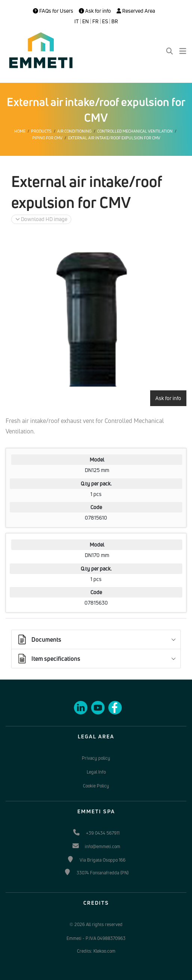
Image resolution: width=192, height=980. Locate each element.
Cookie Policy (96, 786)
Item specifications (48, 659)
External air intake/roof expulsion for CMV (114, 138)
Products (41, 131)
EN (86, 21)
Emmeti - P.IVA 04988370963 (96, 938)
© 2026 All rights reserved (96, 924)
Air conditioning (74, 131)
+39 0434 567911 (103, 833)
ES (105, 21)
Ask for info (95, 11)
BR (115, 21)
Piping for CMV (47, 138)
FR (95, 21)
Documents (39, 639)
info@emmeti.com (103, 846)
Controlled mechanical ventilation (135, 131)
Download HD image (41, 219)
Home (20, 131)
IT (77, 21)
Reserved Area (136, 11)
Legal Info (96, 772)
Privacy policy (96, 758)
